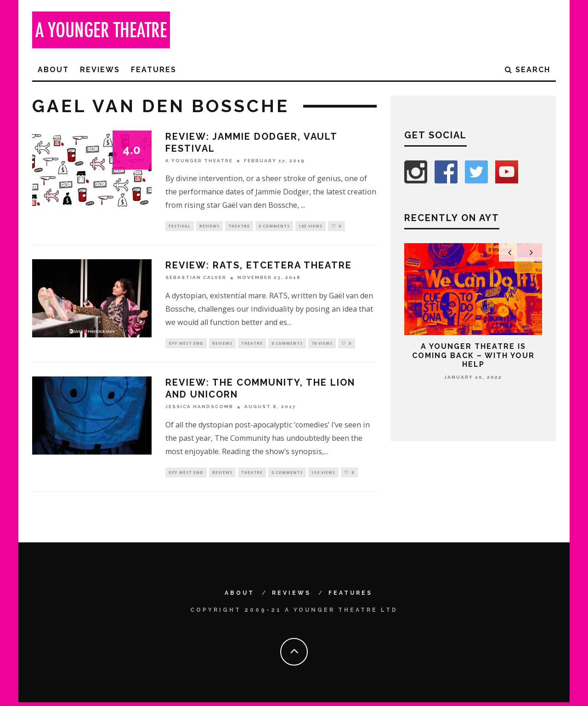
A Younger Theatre (199, 161)
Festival (180, 226)
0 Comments (274, 226)
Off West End (186, 345)
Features (154, 70)
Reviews (100, 70)
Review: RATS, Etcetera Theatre (259, 267)
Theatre (239, 226)
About (53, 70)
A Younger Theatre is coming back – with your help (473, 355)
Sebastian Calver (196, 279)
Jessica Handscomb (199, 409)
